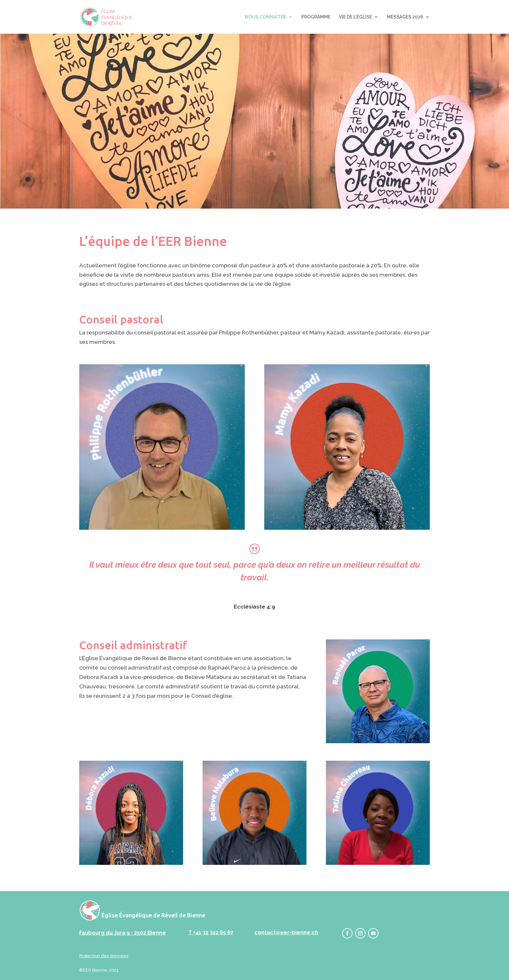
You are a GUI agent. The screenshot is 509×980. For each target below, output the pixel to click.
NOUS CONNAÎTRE (266, 17)
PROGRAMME (316, 17)
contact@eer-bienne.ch (286, 932)
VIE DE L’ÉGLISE (355, 17)
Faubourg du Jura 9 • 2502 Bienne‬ (123, 933)
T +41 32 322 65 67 (211, 932)
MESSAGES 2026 (405, 17)
